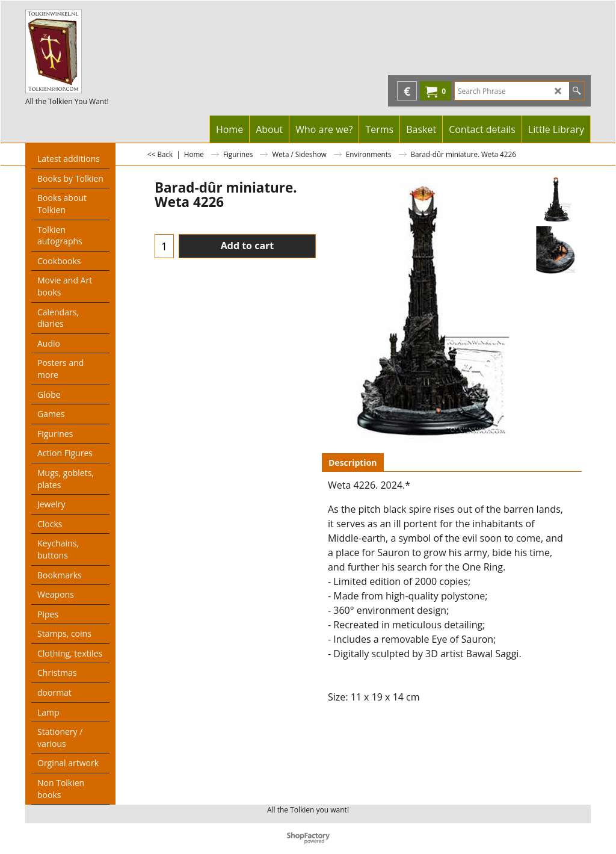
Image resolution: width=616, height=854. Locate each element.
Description (353, 463)
